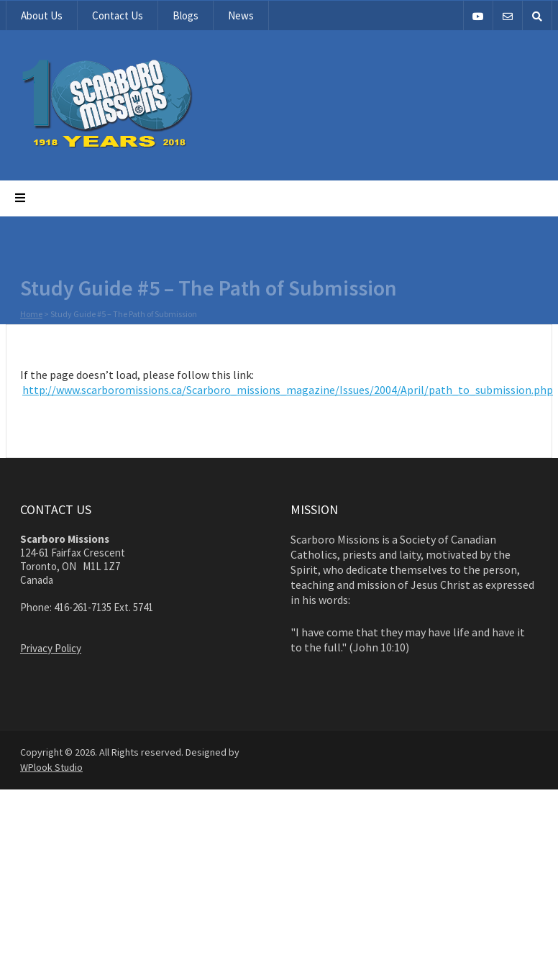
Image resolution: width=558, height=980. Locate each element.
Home (31, 315)
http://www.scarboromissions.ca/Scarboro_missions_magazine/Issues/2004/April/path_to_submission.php (288, 390)
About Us (42, 15)
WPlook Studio (51, 767)
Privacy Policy (51, 648)
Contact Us (118, 15)
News (241, 15)
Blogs (186, 15)
